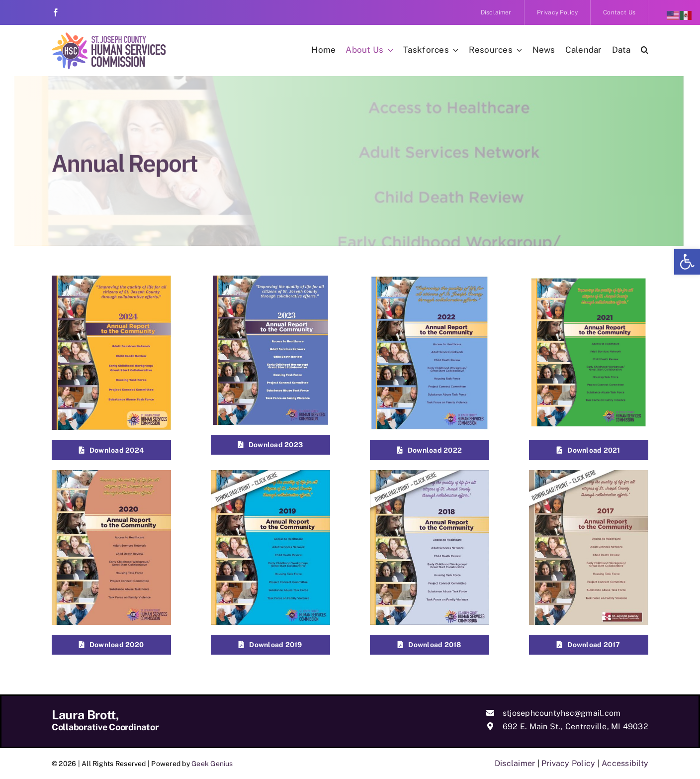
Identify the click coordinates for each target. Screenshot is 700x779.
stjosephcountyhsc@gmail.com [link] (562, 713)
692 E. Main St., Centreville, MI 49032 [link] (575, 727)
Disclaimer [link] (515, 763)
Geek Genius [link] (212, 764)
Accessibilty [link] (625, 763)
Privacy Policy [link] (568, 763)
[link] (687, 262)
